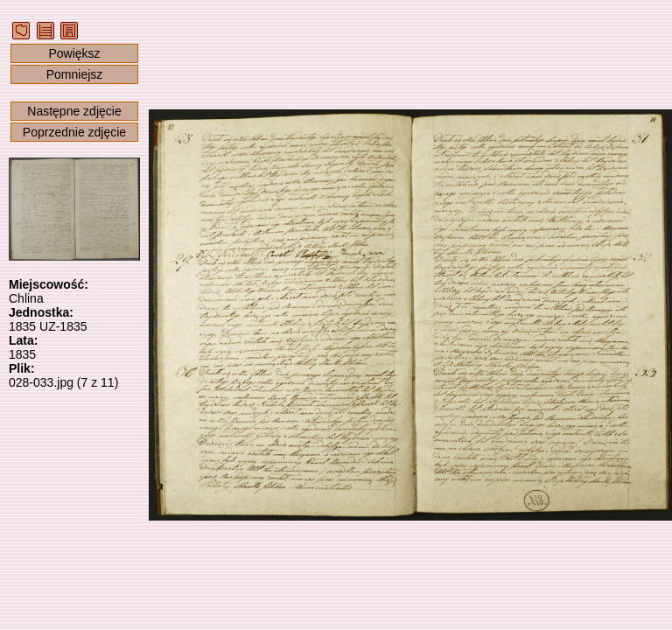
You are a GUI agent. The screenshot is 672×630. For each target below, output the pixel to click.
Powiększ (74, 53)
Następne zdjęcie (74, 111)
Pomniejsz (75, 74)
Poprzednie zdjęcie (74, 132)
